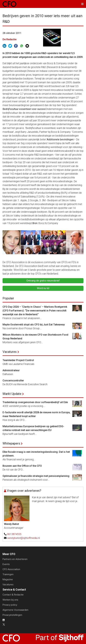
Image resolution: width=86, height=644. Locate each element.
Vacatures (10, 352)
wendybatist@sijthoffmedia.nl (23, 538)
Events (6, 564)
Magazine (8, 579)
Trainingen (8, 574)
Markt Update (12, 394)
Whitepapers (11, 443)
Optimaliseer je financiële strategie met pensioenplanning (36, 476)
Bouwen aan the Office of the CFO (22, 466)
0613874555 (14, 534)
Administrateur (11, 370)
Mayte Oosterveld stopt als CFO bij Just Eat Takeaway (34, 325)
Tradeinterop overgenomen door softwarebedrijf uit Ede (35, 402)
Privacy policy (10, 605)
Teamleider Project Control (18, 360)
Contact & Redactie (13, 595)
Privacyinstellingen (12, 615)
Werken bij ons (10, 600)
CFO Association (11, 569)
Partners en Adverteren (15, 559)
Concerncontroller (13, 381)
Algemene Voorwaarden (15, 610)
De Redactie (10, 39)
